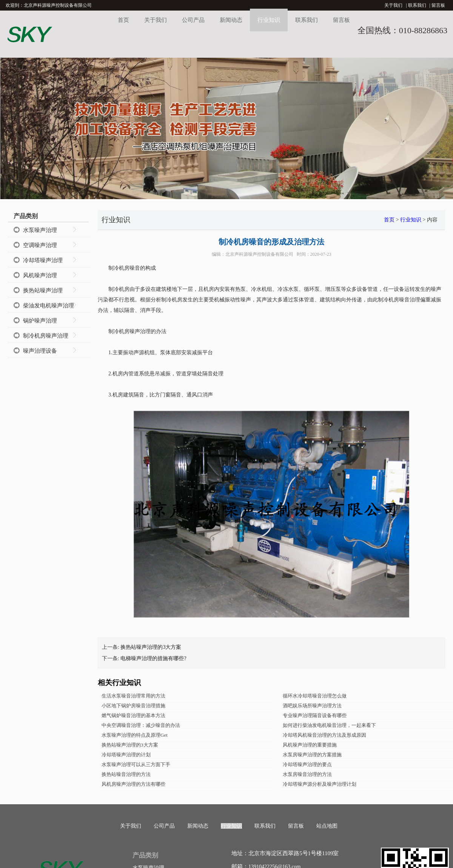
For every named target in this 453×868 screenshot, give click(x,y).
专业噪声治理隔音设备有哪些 (315, 715)
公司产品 (193, 20)
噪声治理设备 (40, 351)
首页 (123, 20)
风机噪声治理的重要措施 (310, 745)
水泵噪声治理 (40, 230)
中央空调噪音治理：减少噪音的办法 (141, 725)
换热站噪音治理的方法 (126, 774)
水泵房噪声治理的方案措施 (312, 755)
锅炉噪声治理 (40, 321)
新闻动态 (231, 20)
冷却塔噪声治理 (43, 260)
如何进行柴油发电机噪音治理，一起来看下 (329, 725)
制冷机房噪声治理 (46, 336)
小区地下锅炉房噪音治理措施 (133, 706)
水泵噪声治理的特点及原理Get (135, 735)
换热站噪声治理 (43, 290)
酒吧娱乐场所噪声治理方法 (312, 706)
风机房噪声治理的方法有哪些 (133, 784)
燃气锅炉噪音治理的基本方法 (133, 715)
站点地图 (327, 826)
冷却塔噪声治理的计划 (126, 755)
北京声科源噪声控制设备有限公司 (259, 254)
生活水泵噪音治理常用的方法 (133, 696)
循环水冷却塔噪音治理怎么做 (315, 696)
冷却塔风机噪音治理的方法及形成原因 (324, 735)
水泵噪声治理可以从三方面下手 (136, 764)
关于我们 (393, 5)
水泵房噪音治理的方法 (307, 774)
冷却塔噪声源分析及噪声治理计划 (320, 784)
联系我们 (417, 5)
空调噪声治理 (40, 245)
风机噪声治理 (40, 275)
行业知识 (269, 20)
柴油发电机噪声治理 (49, 306)
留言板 (438, 5)
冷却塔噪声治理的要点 (307, 764)
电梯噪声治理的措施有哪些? (153, 658)
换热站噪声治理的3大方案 (151, 647)
